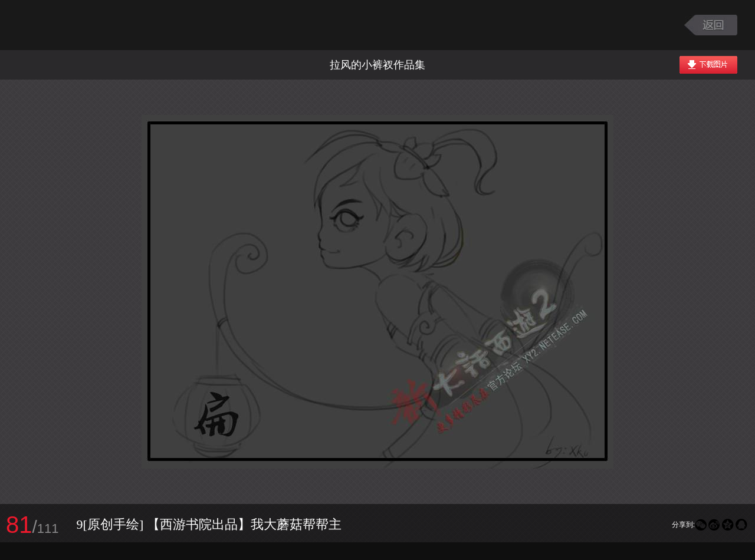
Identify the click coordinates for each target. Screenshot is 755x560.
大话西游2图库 (84, 25)
